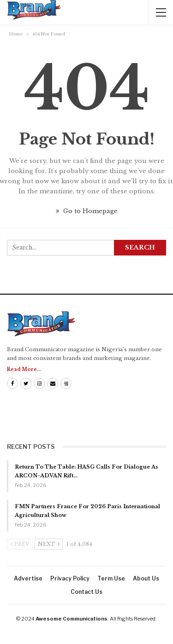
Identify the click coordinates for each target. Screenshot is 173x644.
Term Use (111, 578)
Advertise (28, 578)
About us (146, 578)
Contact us (86, 592)
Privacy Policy (70, 578)
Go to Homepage (87, 211)
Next (49, 544)
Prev (20, 544)
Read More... (24, 369)
